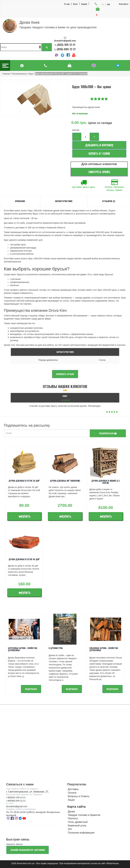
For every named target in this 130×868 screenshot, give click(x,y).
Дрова (71, 811)
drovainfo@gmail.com (17, 806)
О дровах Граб (56, 648)
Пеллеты (73, 818)
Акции (84, 4)
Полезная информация (81, 833)
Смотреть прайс (99, 172)
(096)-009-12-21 (66, 49)
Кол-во (76, 130)
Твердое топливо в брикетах (84, 815)
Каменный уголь (77, 826)
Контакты (124, 4)
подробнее (31, 689)
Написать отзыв (65, 374)
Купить (24, 516)
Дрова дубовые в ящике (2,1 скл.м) (106, 482)
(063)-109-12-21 (66, 45)
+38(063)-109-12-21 (16, 797)
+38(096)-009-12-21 (16, 801)
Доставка (73, 789)
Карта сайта (76, 807)
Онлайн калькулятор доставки (28, 850)
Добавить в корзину (99, 145)
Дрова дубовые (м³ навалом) (65, 481)
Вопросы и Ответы (79, 796)
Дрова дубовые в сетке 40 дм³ (24, 559)
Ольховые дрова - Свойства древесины (104, 649)
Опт (70, 829)
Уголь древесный (78, 822)
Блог (75, 4)
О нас (67, 4)
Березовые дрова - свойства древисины (22, 649)
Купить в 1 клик (99, 153)
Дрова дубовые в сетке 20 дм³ (24, 481)
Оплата (72, 793)
